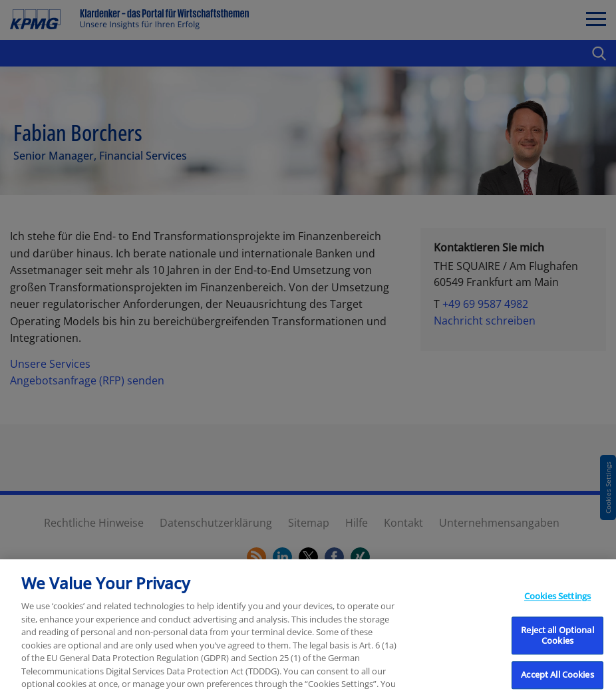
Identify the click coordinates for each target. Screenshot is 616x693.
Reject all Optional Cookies (557, 646)
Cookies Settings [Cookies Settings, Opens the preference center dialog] (557, 607)
